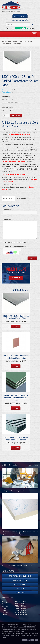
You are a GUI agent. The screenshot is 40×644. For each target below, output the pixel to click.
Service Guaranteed (20, 580)
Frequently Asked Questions (20, 576)
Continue (32, 258)
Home (4, 41)
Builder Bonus (20, 593)
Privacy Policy (20, 588)
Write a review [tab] (8, 199)
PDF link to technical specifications (14, 174)
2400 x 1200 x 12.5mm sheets (20, 134)
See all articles (34, 465)
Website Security (20, 584)
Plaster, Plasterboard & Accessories (14, 162)
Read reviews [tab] (21, 199)
